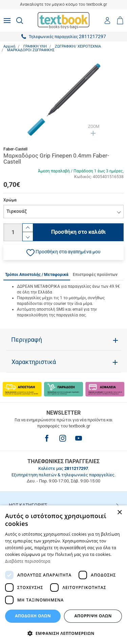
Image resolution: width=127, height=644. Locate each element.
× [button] (119, 513)
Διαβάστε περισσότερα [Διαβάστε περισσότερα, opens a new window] (28, 561)
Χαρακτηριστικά (34, 362)
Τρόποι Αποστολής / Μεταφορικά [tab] (37, 275)
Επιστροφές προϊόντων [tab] (95, 275)
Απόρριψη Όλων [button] (93, 616)
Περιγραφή (27, 340)
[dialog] (63, 575)
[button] (63, 252)
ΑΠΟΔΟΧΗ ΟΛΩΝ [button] (33, 616)
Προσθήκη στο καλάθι (78, 232)
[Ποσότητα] (13, 232)
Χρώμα (10, 200)
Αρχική (9, 46)
